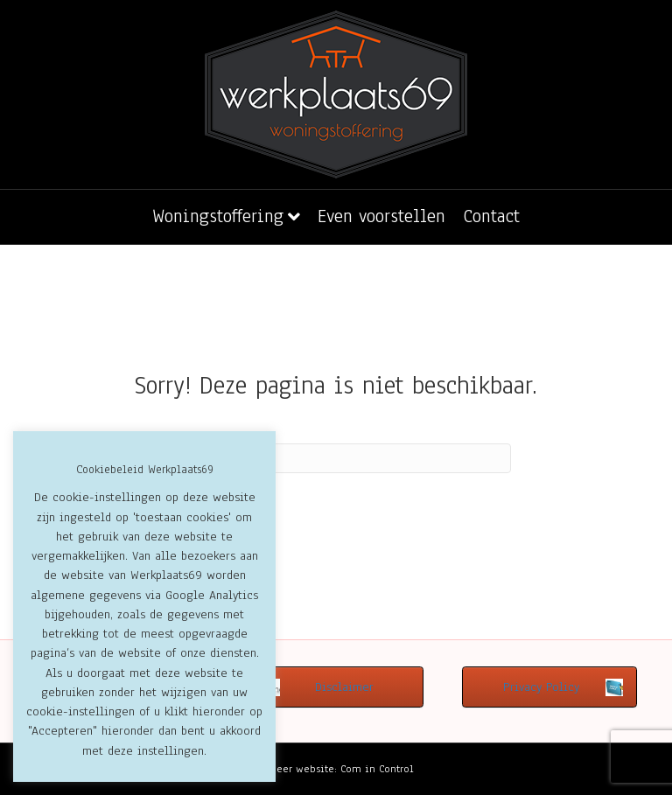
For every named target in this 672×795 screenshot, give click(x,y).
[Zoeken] (336, 458)
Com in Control (377, 769)
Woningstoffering (218, 216)
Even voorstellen (381, 216)
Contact (491, 216)
